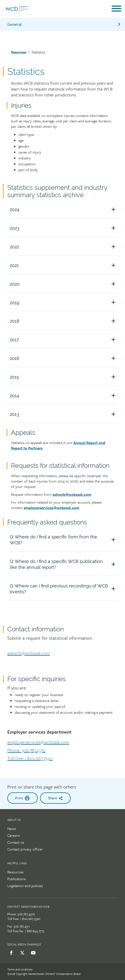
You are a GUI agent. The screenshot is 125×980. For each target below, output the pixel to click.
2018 (64, 321)
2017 (64, 340)
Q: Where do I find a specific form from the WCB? (64, 540)
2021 (64, 265)
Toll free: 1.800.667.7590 (30, 759)
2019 (64, 303)
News (12, 828)
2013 (64, 414)
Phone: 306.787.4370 (26, 751)
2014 (64, 396)
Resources (19, 52)
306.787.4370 (26, 914)
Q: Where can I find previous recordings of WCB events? (64, 589)
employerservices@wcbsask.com (38, 742)
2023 (64, 228)
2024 (64, 210)
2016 (64, 358)
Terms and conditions (20, 969)
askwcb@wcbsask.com (72, 494)
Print (23, 798)
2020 (64, 284)
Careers (13, 835)
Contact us (16, 842)
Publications (17, 879)
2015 (64, 377)
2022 (64, 247)
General (64, 24)
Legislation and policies (25, 886)
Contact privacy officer (25, 849)
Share (55, 798)
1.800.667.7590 (30, 919)
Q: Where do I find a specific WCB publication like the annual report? (64, 564)
